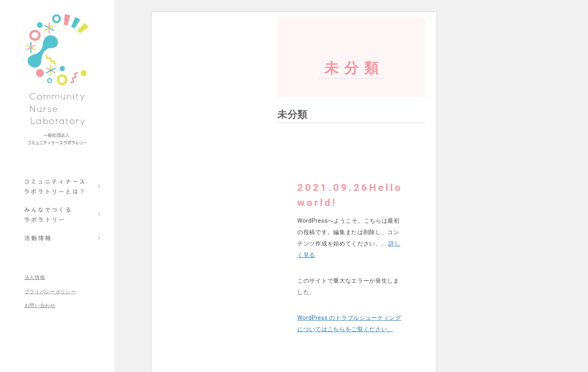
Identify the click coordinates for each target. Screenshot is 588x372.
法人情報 (35, 278)
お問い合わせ (40, 306)
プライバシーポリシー (50, 292)
